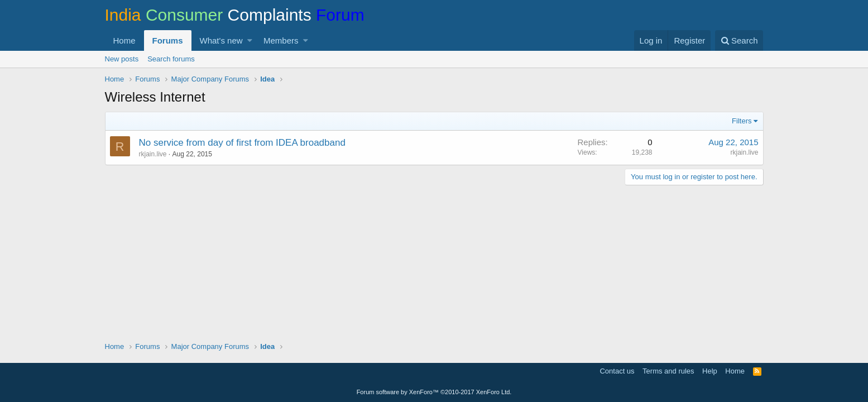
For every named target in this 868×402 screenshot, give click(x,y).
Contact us (617, 371)
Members (281, 40)
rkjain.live (153, 154)
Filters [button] (742, 121)
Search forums (171, 59)
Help (710, 371)
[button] (250, 40)
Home (124, 40)
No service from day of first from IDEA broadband (242, 143)
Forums (168, 40)
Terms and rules (668, 371)
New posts (122, 59)
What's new (221, 40)
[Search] (739, 40)
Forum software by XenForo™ (434, 392)
